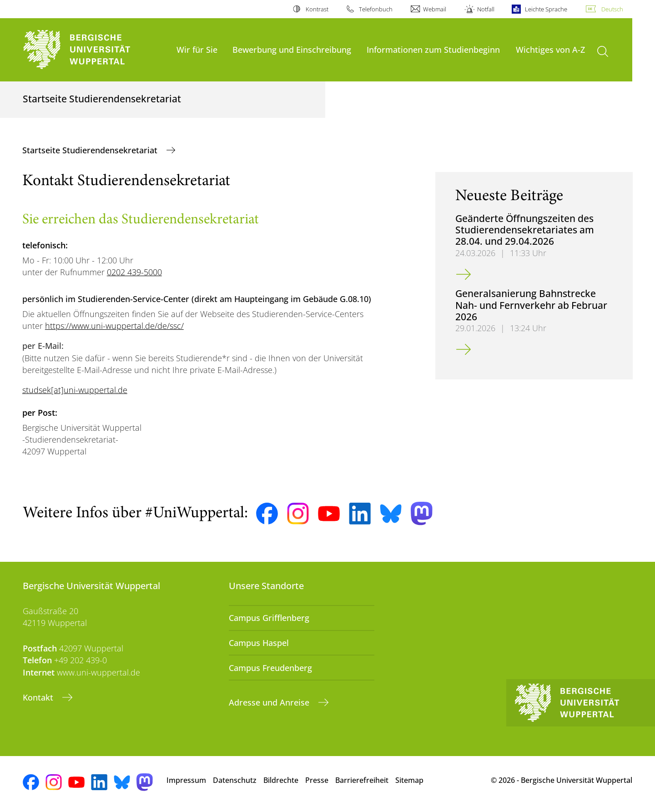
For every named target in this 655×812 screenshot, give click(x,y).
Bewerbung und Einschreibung (292, 49)
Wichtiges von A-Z (550, 49)
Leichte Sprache (546, 9)
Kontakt (39, 697)
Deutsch (612, 9)
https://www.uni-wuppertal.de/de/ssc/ (114, 326)
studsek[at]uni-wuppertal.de (75, 390)
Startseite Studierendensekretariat (91, 150)
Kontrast (317, 9)
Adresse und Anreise (270, 702)
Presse (317, 780)
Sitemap (409, 780)
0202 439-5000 (134, 272)
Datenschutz (235, 780)
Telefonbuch (376, 9)
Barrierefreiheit (362, 780)
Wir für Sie (197, 49)
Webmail (435, 9)
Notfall (486, 9)
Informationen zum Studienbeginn (433, 49)
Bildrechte (281, 780)
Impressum (186, 780)
